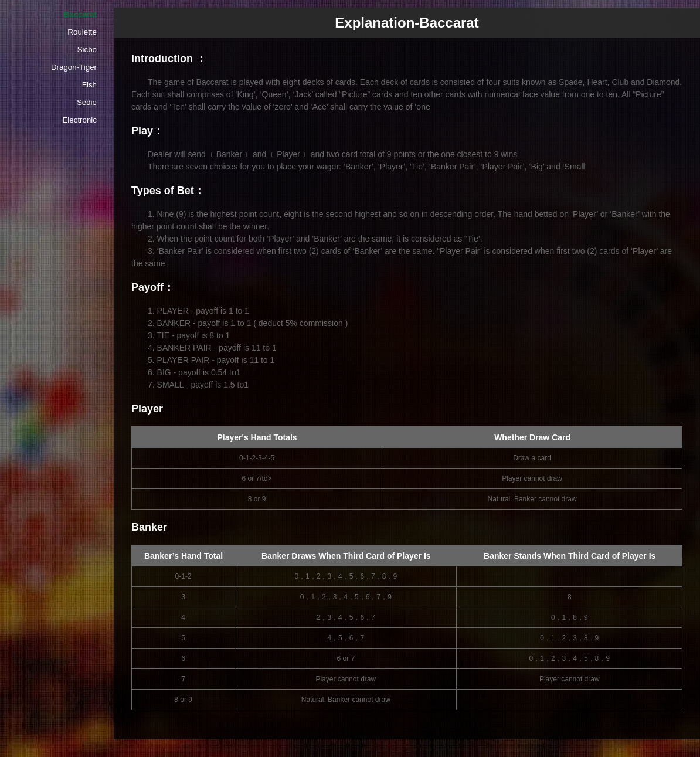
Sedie (87, 102)
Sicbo (87, 50)
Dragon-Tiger (74, 67)
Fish (89, 85)
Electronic (79, 120)
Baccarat (80, 14)
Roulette (82, 32)
